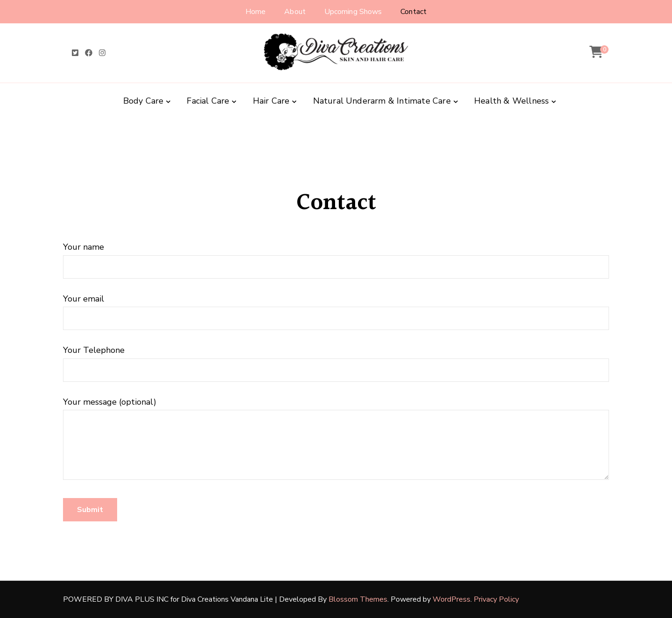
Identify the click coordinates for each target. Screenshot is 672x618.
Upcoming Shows (353, 12)
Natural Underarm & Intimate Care (382, 101)
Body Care (143, 101)
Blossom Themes (358, 599)
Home (255, 12)
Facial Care (208, 101)
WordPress (451, 599)
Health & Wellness (511, 101)
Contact (413, 12)
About (295, 12)
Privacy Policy (496, 599)
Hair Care (271, 101)
